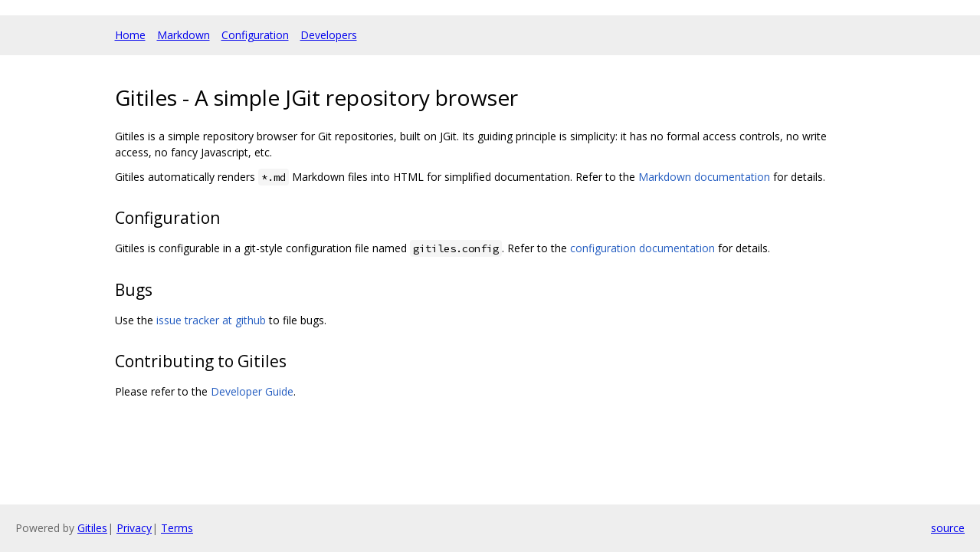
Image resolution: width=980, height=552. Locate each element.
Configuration (255, 35)
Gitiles (92, 528)
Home (130, 35)
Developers (329, 35)
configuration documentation (642, 248)
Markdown (184, 35)
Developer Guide (252, 391)
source (948, 528)
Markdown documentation (704, 177)
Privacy (134, 528)
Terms (177, 528)
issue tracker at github (211, 320)
